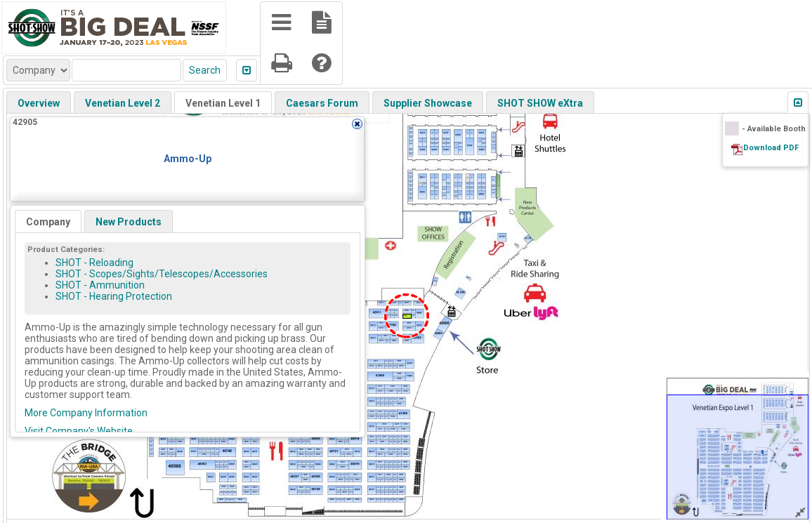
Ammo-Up (188, 159)
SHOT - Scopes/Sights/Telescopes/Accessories (162, 274)
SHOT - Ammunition (100, 285)
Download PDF (771, 148)
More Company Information (86, 413)
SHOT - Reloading (94, 263)
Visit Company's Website (79, 431)
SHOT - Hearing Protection (114, 296)
